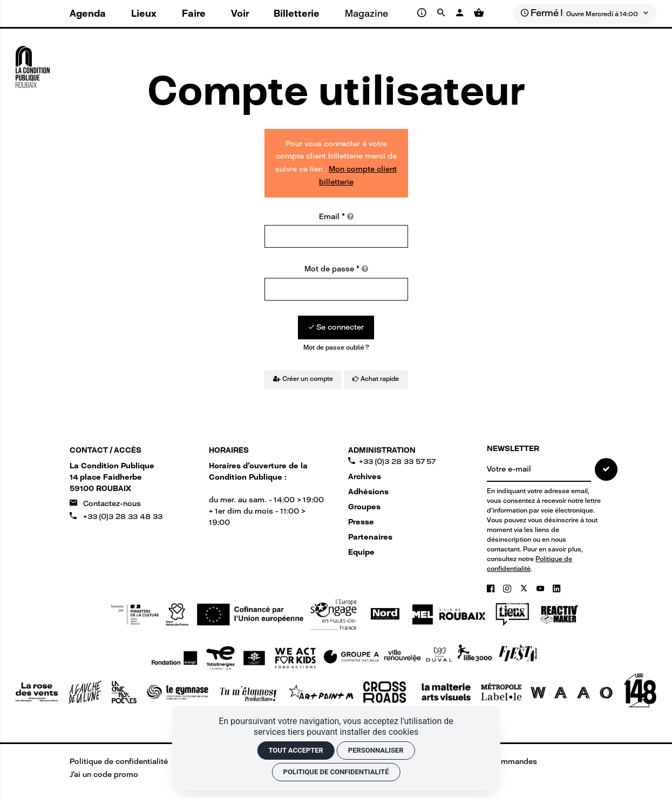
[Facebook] (492, 589)
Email (336, 217)
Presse (361, 522)
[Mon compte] (461, 13)
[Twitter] (525, 589)
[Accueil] (33, 63)
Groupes (364, 507)
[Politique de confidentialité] (111, 762)
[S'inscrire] (606, 469)
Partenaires (370, 537)
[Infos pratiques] (423, 13)
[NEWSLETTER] (539, 470)
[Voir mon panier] (478, 13)
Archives (365, 477)
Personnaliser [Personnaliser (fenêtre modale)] (376, 750)
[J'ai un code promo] (96, 775)
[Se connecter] (336, 328)
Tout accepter (296, 750)
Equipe (361, 552)
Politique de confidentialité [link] (336, 772)
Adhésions (368, 492)
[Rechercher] (443, 13)
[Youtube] (541, 589)
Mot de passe (336, 269)
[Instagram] (508, 589)
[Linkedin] (556, 589)
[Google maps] (112, 477)
